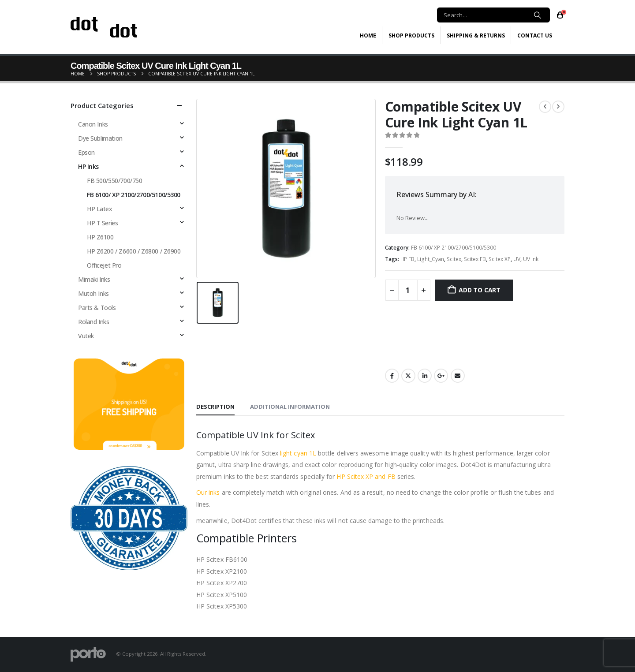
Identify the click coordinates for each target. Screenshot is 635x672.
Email (458, 376)
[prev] (545, 107)
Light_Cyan (431, 259)
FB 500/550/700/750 (114, 181)
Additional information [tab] (290, 407)
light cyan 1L (298, 453)
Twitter (408, 376)
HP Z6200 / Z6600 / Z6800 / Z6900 (134, 251)
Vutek (86, 336)
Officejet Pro (104, 265)
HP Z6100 (100, 237)
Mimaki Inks (94, 279)
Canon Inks (93, 124)
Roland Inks (93, 322)
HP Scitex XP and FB (366, 476)
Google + (441, 376)
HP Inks (88, 166)
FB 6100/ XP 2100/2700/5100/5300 (454, 248)
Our (202, 492)
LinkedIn (425, 376)
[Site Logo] (104, 27)
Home (368, 35)
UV (517, 259)
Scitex (454, 259)
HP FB (407, 259)
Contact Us (535, 35)
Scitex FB (475, 259)
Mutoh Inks (93, 293)
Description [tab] (215, 407)
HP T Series (102, 223)
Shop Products (411, 35)
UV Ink (531, 259)
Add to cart (480, 290)
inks (213, 492)
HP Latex (100, 209)
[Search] (538, 15)
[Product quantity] (408, 290)
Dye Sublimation (100, 138)
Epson (86, 152)
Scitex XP (500, 259)
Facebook (392, 376)
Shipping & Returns (476, 35)
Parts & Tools (97, 308)
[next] (558, 107)
